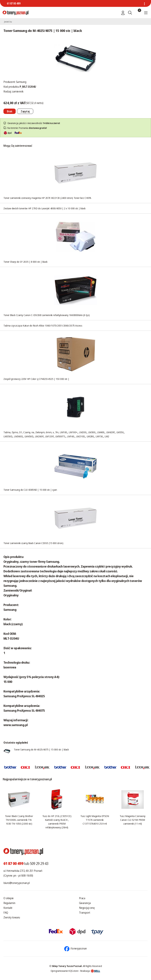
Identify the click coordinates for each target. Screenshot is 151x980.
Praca (82, 898)
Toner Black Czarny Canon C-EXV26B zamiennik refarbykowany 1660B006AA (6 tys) (47, 315)
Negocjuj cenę (87, 908)
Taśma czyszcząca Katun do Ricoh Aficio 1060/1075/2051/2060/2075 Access (43, 325)
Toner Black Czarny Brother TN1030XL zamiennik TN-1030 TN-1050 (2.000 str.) (19, 820)
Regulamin (9, 903)
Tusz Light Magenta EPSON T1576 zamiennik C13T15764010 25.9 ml (95, 820)
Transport (85, 913)
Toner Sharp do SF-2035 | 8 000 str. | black (25, 262)
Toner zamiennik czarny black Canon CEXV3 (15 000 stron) (33, 543)
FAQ (6, 913)
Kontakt (8, 908)
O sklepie (9, 898)
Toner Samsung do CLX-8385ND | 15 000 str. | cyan (30, 490)
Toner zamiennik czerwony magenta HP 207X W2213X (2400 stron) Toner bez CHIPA (47, 198)
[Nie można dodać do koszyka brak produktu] (10, 111)
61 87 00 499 (14, 3)
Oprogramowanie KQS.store (65, 971)
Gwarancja (85, 903)
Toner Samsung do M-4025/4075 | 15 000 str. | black (41, 749)
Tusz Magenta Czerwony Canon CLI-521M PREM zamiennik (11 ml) (133, 820)
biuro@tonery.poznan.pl (17, 883)
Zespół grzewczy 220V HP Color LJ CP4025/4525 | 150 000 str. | (36, 379)
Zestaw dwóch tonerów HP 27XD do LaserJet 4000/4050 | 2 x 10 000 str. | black (45, 208)
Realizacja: (90, 971)
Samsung (21, 82)
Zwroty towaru (12, 917)
